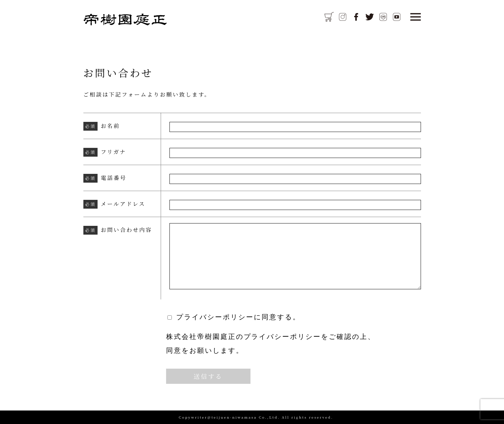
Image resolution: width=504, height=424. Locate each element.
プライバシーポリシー (283, 337)
